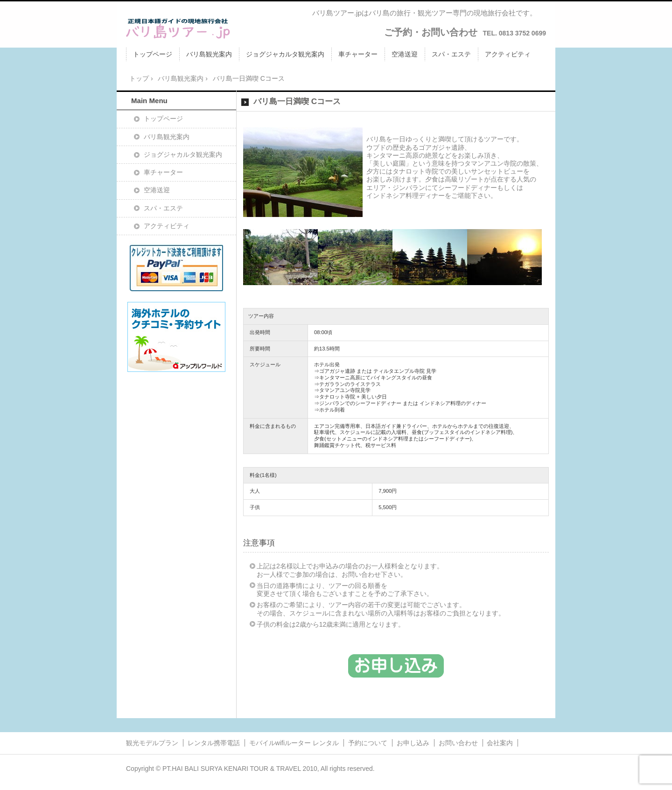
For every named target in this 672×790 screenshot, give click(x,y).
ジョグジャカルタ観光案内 (285, 54)
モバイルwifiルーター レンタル (294, 743)
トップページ (153, 54)
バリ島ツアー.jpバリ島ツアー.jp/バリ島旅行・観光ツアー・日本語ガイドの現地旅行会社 (178, 28)
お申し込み (413, 743)
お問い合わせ (458, 743)
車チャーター (358, 54)
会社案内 (500, 743)
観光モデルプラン (152, 743)
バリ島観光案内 (209, 54)
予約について (368, 743)
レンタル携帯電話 (214, 743)
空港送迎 (405, 54)
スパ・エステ (451, 54)
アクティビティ (508, 54)
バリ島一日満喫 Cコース (297, 101)
